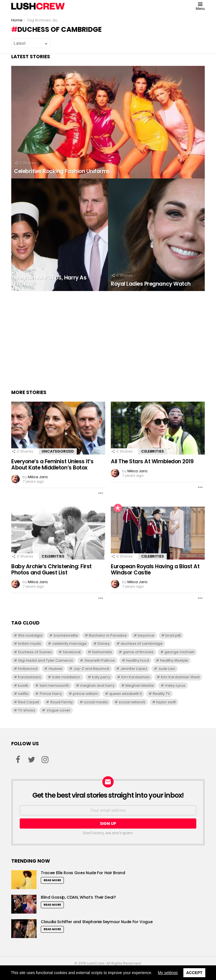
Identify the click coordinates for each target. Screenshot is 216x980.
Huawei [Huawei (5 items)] (56, 669)
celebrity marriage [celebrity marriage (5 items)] (69, 644)
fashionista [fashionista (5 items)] (102, 652)
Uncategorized (58, 451)
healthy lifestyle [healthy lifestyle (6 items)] (174, 660)
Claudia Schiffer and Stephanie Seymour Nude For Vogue (97, 922)
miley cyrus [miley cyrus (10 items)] (175, 685)
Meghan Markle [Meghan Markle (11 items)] (140, 685)
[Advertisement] (108, 339)
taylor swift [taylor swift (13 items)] (166, 702)
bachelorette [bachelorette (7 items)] (66, 635)
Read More (52, 880)
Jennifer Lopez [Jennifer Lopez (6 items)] (134, 669)
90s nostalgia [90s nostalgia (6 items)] (30, 635)
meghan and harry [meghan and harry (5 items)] (97, 685)
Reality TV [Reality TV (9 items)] (161, 694)
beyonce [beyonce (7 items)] (146, 635)
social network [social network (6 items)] (132, 702)
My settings (168, 973)
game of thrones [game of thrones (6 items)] (138, 652)
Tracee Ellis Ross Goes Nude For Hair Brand (83, 873)
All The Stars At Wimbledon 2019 (152, 461)
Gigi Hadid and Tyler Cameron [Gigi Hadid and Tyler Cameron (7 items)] (46, 660)
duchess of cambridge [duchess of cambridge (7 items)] (142, 644)
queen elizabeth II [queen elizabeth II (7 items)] (125, 694)
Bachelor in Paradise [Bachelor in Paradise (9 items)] (108, 635)
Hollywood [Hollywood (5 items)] (28, 669)
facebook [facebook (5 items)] (72, 652)
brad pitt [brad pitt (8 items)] (173, 635)
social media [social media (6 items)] (96, 702)
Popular (118, 508)
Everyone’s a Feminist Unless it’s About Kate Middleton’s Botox (52, 464)
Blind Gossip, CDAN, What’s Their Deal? (78, 897)
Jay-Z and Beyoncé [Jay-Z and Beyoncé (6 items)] (91, 669)
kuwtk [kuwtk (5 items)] (23, 685)
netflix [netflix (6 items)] (23, 694)
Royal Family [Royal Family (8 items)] (62, 702)
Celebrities (153, 451)
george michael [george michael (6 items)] (179, 652)
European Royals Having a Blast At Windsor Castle (155, 569)
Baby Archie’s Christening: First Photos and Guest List (51, 569)
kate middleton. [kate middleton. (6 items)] (67, 677)
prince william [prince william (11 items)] (85, 694)
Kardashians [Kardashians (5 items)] (30, 677)
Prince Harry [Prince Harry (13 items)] (51, 694)
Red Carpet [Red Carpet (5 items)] (29, 702)
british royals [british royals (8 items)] (30, 644)
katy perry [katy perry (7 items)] (101, 677)
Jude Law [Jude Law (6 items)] (167, 669)
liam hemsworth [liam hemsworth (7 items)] (54, 685)
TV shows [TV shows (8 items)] (27, 710)
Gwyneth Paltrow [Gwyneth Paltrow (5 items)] (100, 660)
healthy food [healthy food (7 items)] (138, 660)
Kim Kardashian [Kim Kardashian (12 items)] (136, 677)
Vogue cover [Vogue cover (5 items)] (58, 710)
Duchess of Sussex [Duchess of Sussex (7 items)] (35, 652)
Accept (194, 973)
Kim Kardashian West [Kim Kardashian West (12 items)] (180, 677)
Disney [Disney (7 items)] (104, 644)
